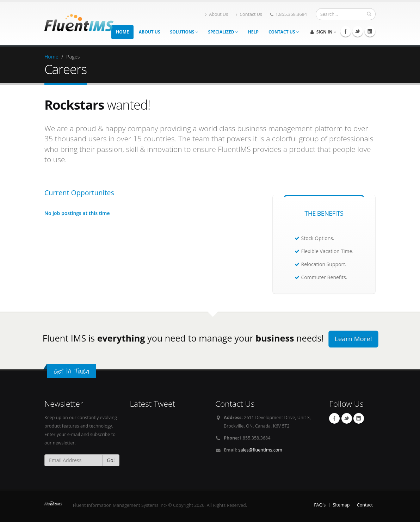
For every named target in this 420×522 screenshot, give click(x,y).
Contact (365, 505)
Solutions (184, 32)
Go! (111, 460)
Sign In (323, 32)
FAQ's (320, 505)
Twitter (347, 418)
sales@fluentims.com (260, 450)
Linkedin (359, 418)
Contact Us (249, 14)
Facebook (334, 418)
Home (122, 32)
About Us (217, 14)
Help (253, 32)
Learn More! (354, 339)
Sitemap (341, 505)
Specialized (223, 32)
